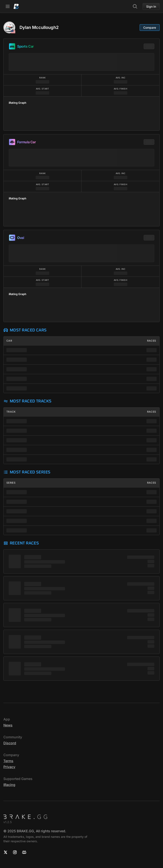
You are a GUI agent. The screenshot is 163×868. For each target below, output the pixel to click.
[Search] (135, 6)
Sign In (151, 6)
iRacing (9, 785)
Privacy (9, 767)
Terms (8, 761)
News (8, 725)
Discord (10, 743)
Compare (150, 28)
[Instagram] (15, 852)
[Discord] (24, 852)
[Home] (16, 6)
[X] (6, 852)
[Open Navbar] (8, 6)
